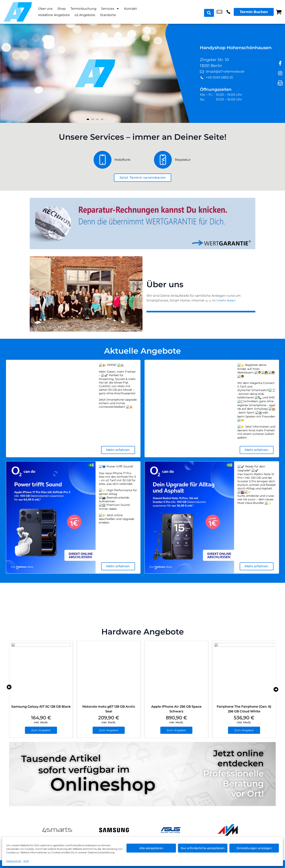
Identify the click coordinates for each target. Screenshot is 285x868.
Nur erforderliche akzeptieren (203, 848)
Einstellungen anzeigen (254, 848)
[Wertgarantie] (142, 223)
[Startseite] (18, 12)
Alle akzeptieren (151, 848)
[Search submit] (210, 12)
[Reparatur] (173, 160)
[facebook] (280, 63)
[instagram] (280, 73)
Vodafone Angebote (54, 15)
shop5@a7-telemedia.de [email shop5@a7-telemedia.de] (219, 12)
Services (110, 9)
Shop (62, 9)
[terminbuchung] (142, 178)
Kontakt (131, 9)
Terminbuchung (83, 9)
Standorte (108, 15)
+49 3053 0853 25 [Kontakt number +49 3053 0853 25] (228, 12)
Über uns (45, 9)
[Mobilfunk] (121, 160)
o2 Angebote (85, 15)
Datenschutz (14, 861)
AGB (26, 861)
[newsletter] (280, 83)
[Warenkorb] (279, 12)
